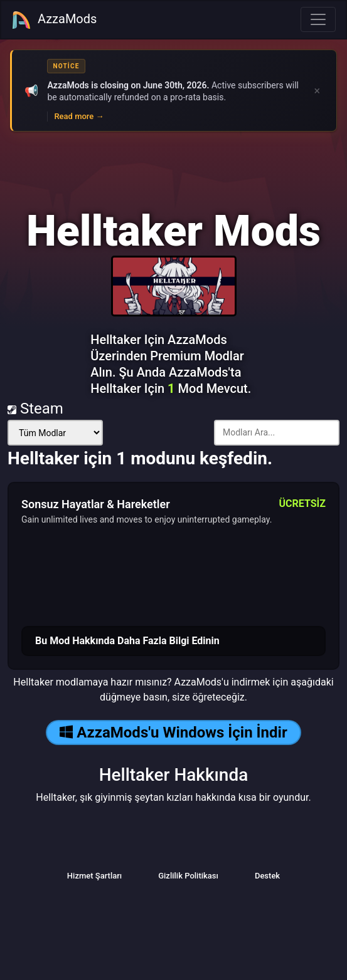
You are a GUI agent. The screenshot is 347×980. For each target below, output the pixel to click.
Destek (267, 876)
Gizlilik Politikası (188, 876)
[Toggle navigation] (318, 19)
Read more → (79, 116)
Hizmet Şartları (94, 876)
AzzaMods (54, 20)
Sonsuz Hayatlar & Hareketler (96, 504)
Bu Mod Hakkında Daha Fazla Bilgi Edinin (127, 641)
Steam (35, 409)
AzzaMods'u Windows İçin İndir (173, 732)
